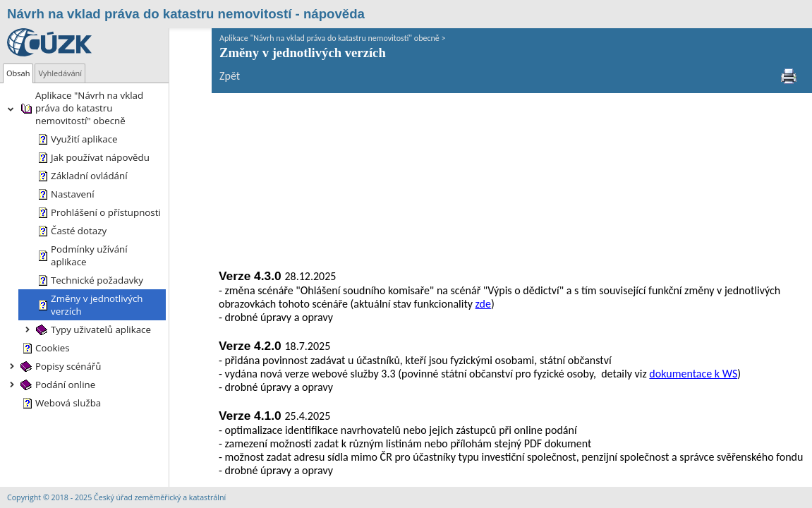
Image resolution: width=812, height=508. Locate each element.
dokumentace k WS (651, 211)
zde (381, 141)
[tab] (18, 73)
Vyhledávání (60, 73)
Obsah (18, 73)
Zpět (187, 76)
